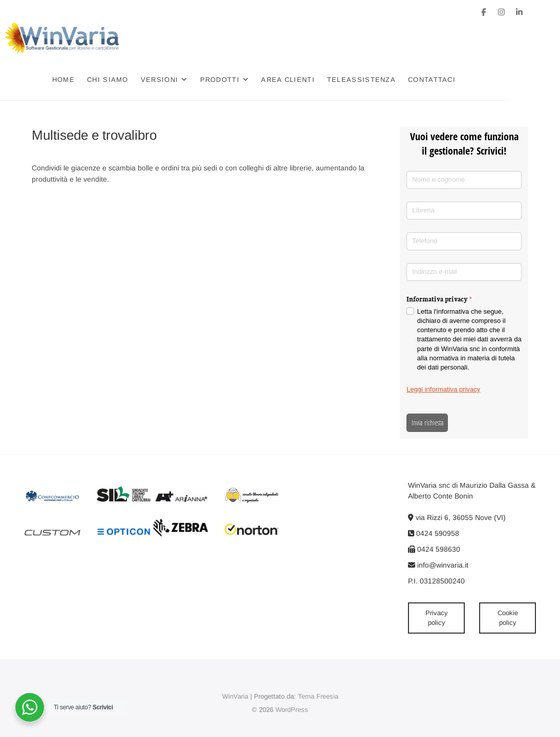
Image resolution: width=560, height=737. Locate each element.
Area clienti (315, 80)
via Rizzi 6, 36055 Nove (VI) (457, 517)
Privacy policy (437, 618)
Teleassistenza (388, 80)
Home (90, 80)
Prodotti (246, 80)
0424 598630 (434, 549)
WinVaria (235, 696)
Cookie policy (508, 618)
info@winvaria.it (438, 565)
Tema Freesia (318, 696)
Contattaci (458, 80)
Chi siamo (134, 80)
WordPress (292, 710)
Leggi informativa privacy (443, 389)
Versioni (186, 80)
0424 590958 (434, 533)
